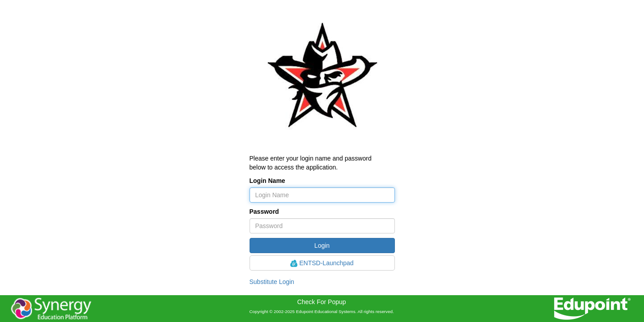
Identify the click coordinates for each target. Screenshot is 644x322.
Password (264, 212)
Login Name (267, 181)
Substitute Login (272, 282)
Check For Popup (322, 302)
